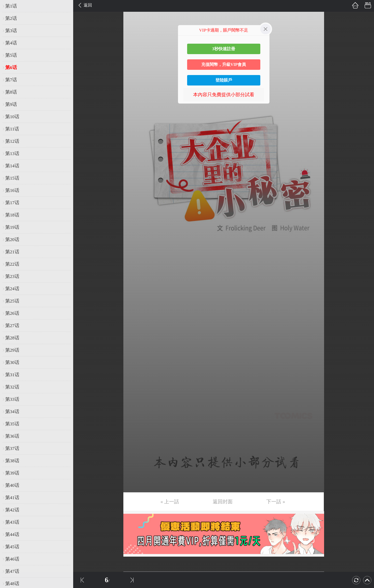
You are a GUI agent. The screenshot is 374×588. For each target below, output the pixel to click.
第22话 (12, 264)
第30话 (12, 362)
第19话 (12, 227)
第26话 (12, 313)
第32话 (12, 387)
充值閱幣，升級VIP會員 (224, 64)
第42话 (12, 510)
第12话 (12, 141)
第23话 (12, 276)
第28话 (12, 338)
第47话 (12, 571)
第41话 (12, 498)
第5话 (11, 55)
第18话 (12, 215)
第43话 (12, 522)
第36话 (12, 436)
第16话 (12, 190)
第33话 (12, 399)
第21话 (12, 252)
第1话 (11, 6)
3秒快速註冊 (224, 49)
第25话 (12, 301)
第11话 (12, 129)
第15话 (12, 178)
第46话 (12, 559)
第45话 (12, 547)
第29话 (12, 350)
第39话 (12, 473)
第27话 (12, 326)
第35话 (12, 424)
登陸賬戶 (224, 80)
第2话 (11, 18)
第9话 (11, 104)
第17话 (12, 203)
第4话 (11, 43)
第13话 (12, 153)
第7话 (11, 80)
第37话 (12, 448)
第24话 (12, 289)
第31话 (12, 375)
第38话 (12, 461)
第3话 (11, 31)
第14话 (12, 166)
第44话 (12, 534)
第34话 (12, 412)
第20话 (12, 239)
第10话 (12, 117)
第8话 (11, 92)
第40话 (12, 485)
